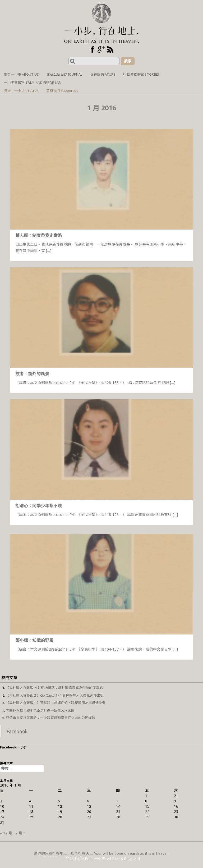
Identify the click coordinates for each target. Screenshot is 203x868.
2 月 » (20, 833)
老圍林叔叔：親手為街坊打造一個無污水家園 (40, 710)
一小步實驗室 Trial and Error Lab (32, 83)
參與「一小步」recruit (21, 90)
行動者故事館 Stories (141, 74)
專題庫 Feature (103, 74)
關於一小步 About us (21, 74)
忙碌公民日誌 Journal (64, 74)
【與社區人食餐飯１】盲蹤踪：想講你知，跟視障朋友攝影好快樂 (56, 703)
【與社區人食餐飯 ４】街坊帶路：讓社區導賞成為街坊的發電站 (54, 688)
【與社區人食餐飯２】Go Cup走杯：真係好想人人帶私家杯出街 (55, 695)
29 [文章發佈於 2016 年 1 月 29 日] (147, 817)
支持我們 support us (62, 90)
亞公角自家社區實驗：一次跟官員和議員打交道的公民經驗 (50, 718)
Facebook (17, 731)
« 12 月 (6, 833)
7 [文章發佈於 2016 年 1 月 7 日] (117, 801)
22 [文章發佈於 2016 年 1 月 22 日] (147, 812)
